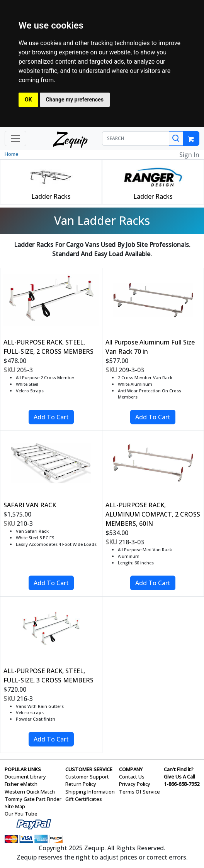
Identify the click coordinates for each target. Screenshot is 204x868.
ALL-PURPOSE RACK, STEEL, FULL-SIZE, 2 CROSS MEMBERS (48, 347)
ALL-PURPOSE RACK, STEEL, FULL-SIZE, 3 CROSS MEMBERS (48, 675)
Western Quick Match (30, 792)
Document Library (25, 777)
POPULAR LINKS (23, 769)
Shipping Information (90, 792)
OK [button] (28, 100)
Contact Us (132, 777)
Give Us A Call (179, 777)
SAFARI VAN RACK (30, 505)
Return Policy (81, 784)
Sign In (189, 155)
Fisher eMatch (21, 784)
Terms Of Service (139, 792)
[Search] (176, 138)
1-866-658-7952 (182, 784)
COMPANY (131, 769)
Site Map (15, 806)
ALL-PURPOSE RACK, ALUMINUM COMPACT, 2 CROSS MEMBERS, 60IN (153, 514)
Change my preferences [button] (75, 100)
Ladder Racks (51, 196)
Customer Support (87, 777)
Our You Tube (21, 814)
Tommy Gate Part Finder (33, 799)
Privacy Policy (135, 784)
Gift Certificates (84, 799)
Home (12, 154)
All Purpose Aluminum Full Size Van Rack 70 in (150, 347)
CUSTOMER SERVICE (89, 769)
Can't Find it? (179, 769)
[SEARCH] (136, 138)
